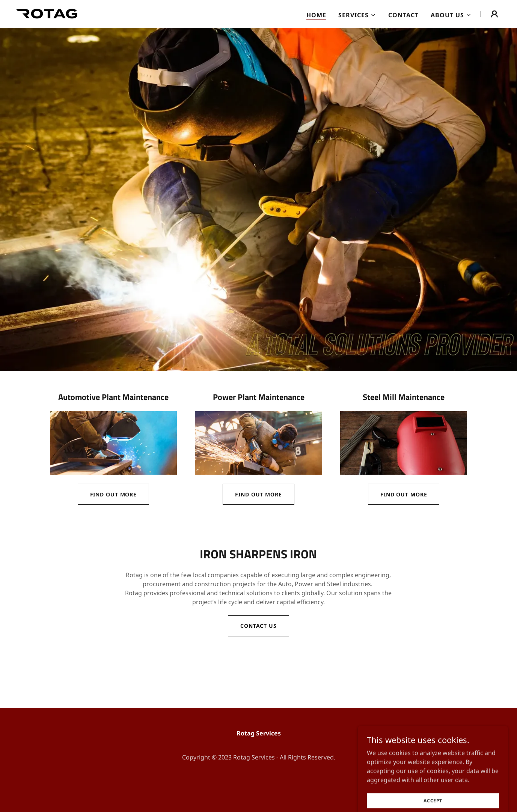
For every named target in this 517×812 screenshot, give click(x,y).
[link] (47, 13)
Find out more (113, 494)
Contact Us (258, 626)
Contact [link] (403, 15)
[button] (357, 15)
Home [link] (316, 15)
